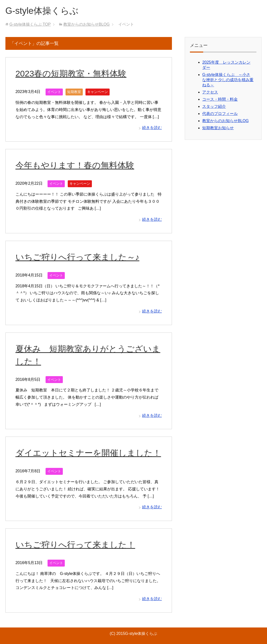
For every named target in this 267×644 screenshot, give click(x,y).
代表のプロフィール (220, 114)
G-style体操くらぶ (42, 11)
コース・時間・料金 (220, 99)
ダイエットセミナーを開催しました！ (88, 453)
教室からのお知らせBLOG (225, 121)
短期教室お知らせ (218, 128)
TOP (30, 24)
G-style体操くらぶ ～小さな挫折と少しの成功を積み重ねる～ (228, 80)
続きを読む (152, 128)
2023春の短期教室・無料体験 (71, 74)
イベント (54, 92)
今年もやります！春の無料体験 (75, 165)
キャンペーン (98, 92)
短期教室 (74, 92)
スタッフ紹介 (214, 106)
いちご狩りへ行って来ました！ (75, 545)
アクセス (210, 92)
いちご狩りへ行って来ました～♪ (77, 257)
